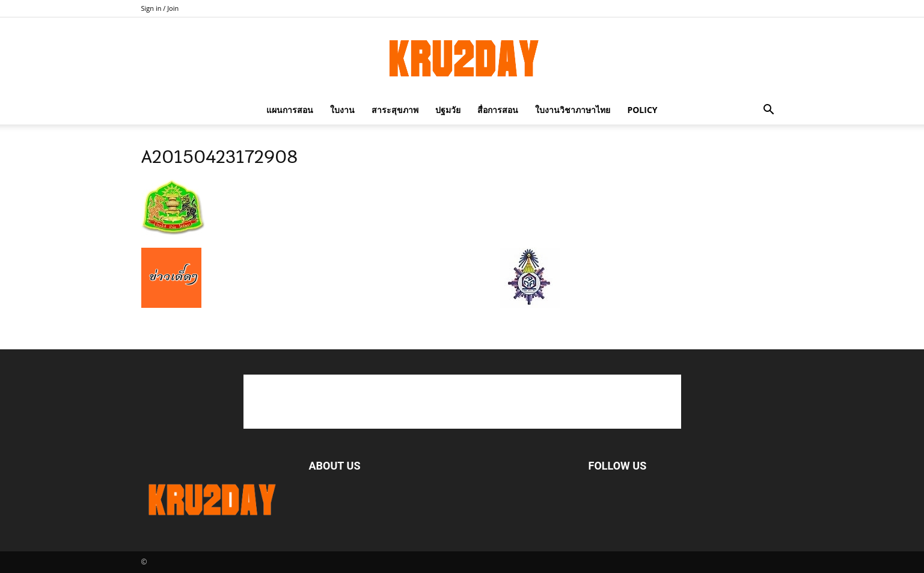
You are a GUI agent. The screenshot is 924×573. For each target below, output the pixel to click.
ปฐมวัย (448, 110)
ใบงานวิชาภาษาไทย (573, 110)
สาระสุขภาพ (395, 110)
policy (642, 110)
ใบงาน (342, 110)
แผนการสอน (290, 110)
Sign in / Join (160, 8)
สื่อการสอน (498, 110)
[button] (769, 110)
